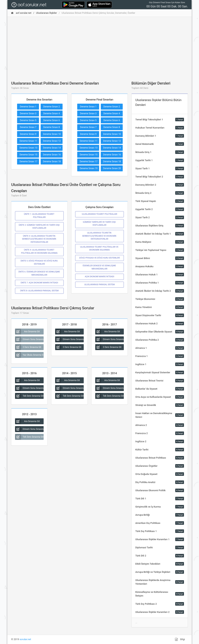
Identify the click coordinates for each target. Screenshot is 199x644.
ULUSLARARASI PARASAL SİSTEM (99, 285)
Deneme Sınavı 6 (52, 120)
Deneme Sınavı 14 (52, 148)
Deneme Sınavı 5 (28, 120)
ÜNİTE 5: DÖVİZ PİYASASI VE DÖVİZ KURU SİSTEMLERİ (39, 262)
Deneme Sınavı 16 (52, 155)
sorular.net (25, 639)
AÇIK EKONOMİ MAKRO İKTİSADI (99, 277)
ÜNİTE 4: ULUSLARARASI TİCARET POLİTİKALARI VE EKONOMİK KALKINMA (39, 251)
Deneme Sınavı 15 (28, 155)
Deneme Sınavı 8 (52, 127)
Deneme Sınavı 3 (28, 113)
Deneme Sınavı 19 (89, 168)
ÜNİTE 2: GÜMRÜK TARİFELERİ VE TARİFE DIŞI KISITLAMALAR (39, 227)
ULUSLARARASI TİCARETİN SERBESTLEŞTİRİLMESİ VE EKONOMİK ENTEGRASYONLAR (99, 236)
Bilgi (180, 639)
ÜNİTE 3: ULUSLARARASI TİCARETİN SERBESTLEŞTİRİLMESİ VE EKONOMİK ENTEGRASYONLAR (39, 239)
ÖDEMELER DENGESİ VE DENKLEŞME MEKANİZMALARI (100, 267)
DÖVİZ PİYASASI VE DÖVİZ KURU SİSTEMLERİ (99, 258)
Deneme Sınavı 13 (28, 148)
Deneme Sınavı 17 (28, 162)
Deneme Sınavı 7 (28, 127)
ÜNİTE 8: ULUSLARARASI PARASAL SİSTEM (39, 291)
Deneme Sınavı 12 (52, 141)
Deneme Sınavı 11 (28, 141)
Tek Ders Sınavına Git (29, 396)
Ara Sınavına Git (27, 332)
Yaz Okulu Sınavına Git (29, 355)
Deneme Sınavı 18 (52, 162)
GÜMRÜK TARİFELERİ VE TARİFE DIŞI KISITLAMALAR (99, 224)
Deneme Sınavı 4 (52, 113)
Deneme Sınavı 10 (52, 134)
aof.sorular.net (21, 13)
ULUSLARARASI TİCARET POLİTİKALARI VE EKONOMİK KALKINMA (100, 248)
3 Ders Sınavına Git (28, 347)
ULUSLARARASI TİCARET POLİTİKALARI (100, 214)
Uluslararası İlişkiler (46, 13)
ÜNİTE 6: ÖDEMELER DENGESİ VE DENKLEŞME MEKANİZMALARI (39, 273)
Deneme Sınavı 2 (52, 107)
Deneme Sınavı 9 (28, 134)
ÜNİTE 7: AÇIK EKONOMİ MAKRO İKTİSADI (39, 283)
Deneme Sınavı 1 (28, 107)
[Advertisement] (99, 46)
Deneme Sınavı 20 (112, 168)
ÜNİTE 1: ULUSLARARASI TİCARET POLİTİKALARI (39, 216)
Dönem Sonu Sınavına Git (29, 339)
